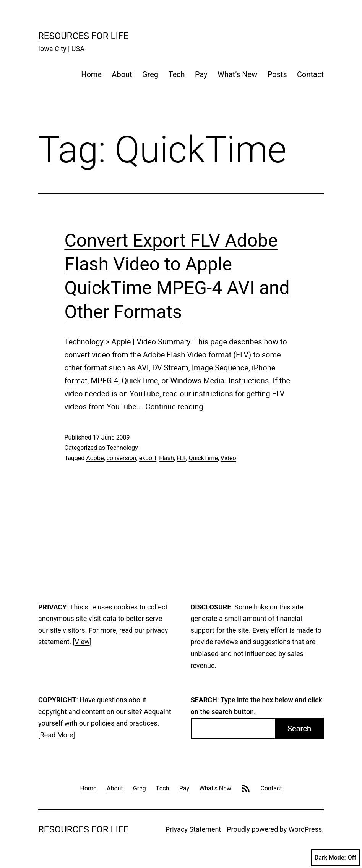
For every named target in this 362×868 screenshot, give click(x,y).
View (82, 642)
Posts (277, 74)
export (148, 458)
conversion (122, 458)
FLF (181, 458)
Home (91, 74)
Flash (166, 458)
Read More (57, 735)
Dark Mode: (335, 858)
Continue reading (174, 407)
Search (299, 729)
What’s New (237, 74)
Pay (201, 74)
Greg (150, 74)
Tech (176, 74)
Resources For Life (83, 36)
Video (228, 458)
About (122, 74)
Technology (122, 448)
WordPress (305, 829)
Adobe (95, 458)
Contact (310, 74)
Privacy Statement (193, 829)
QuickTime (203, 458)
